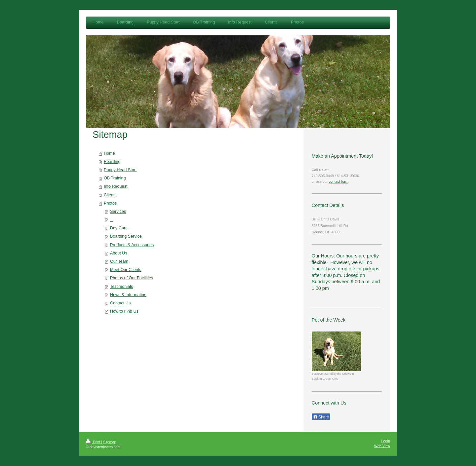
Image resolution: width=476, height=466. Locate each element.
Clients (110, 195)
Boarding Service (126, 236)
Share (321, 417)
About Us (119, 253)
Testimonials (121, 287)
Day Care (119, 228)
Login (386, 441)
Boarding (112, 162)
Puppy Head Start (120, 170)
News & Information (128, 295)
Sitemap (110, 442)
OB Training (115, 178)
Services (118, 212)
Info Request (116, 186)
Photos (110, 203)
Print (94, 442)
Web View (382, 446)
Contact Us (120, 303)
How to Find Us (124, 311)
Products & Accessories (132, 245)
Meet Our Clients (126, 270)
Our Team (119, 261)
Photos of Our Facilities (132, 278)
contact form (338, 181)
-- (111, 220)
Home (109, 153)
